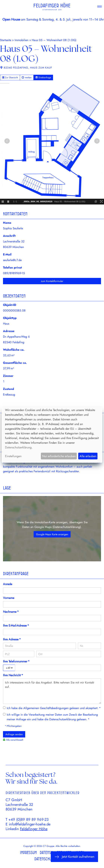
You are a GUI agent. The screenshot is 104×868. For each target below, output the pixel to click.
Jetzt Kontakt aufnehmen (74, 857)
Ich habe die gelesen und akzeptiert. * (54, 708)
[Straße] (39, 646)
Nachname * (11, 612)
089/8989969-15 (14, 273)
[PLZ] (19, 654)
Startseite (6, 40)
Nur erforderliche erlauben (59, 456)
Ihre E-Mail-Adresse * (16, 626)
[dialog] (52, 434)
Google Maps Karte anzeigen (52, 534)
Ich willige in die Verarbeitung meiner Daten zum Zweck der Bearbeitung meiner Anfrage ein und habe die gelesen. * (52, 717)
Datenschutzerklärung (67, 527)
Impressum (28, 852)
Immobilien (21, 40)
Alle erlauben (88, 456)
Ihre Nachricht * (13, 675)
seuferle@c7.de (12, 260)
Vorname (9, 598)
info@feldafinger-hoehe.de (30, 824)
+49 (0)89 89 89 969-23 (28, 820)
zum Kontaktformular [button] (52, 281)
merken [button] (27, 77)
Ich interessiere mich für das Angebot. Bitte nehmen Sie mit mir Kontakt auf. (52, 691)
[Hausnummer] (89, 646)
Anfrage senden (14, 734)
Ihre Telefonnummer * (16, 661)
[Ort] (69, 654)
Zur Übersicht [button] (10, 77)
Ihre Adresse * (12, 639)
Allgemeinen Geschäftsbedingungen (46, 708)
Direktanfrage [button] (43, 77)
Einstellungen (13, 456)
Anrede (8, 584)
